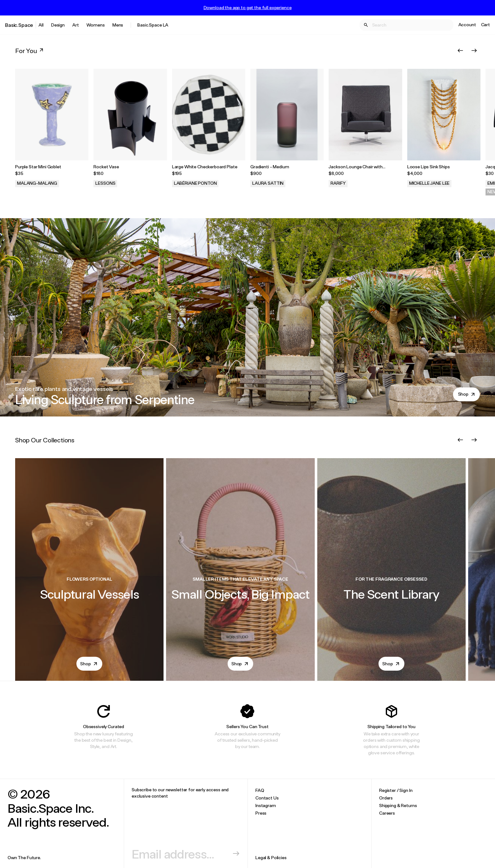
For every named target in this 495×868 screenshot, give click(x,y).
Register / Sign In (396, 790)
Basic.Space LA (153, 25)
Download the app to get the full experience (248, 8)
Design (58, 25)
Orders (386, 798)
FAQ (260, 790)
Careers (387, 813)
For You (30, 51)
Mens (118, 25)
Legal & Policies (271, 857)
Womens (96, 25)
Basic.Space (19, 25)
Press (261, 813)
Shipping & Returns (398, 805)
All (41, 25)
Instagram (266, 805)
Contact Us (267, 798)
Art (76, 25)
